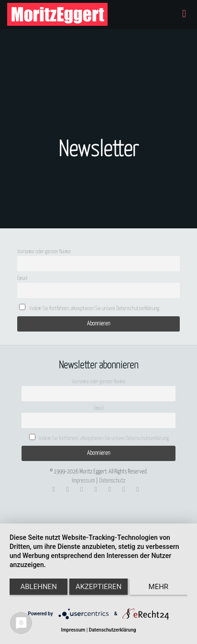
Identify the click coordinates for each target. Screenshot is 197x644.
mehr (159, 587)
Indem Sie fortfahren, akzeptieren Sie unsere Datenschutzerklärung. (90, 307)
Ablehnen (38, 587)
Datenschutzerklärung (113, 630)
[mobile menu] (184, 14)
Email (22, 278)
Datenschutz (112, 481)
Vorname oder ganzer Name (44, 252)
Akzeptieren (98, 587)
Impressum (83, 481)
